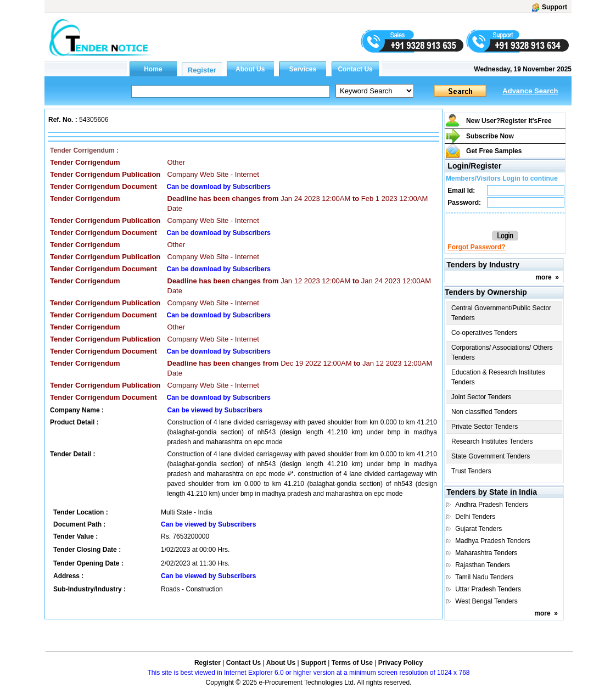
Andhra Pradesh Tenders (492, 505)
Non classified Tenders (485, 412)
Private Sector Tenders (485, 427)
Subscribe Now (490, 136)
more (543, 277)
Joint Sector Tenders (481, 397)
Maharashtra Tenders (486, 553)
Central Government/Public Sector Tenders (501, 313)
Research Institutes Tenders (492, 441)
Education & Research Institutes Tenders (498, 377)
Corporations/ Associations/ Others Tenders (502, 353)
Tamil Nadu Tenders (484, 577)
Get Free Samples (494, 151)
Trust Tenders (471, 471)
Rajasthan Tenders (483, 565)
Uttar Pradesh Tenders (488, 589)
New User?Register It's (509, 121)
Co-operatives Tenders (485, 333)
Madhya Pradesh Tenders (493, 541)
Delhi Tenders (475, 517)
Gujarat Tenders (478, 529)
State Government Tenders (491, 456)
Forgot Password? (476, 247)
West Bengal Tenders (486, 601)
